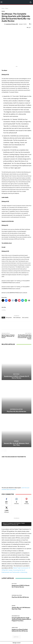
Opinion (16, 441)
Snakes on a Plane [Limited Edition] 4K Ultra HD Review (20, 630)
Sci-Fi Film (16, 374)
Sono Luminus (25, 318)
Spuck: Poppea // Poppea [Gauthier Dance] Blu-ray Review (8, 336)
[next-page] (5, 450)
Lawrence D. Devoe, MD (12, 24)
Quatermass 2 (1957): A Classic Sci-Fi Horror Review (17, 377)
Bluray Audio (9, 318)
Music (7, 8)
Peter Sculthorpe (17, 318)
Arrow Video (15, 628)
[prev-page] (3, 450)
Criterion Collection (16, 409)
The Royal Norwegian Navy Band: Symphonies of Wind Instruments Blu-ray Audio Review (25, 337)
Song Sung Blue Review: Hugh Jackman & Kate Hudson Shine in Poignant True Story (21, 619)
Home (3, 8)
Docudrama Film (16, 616)
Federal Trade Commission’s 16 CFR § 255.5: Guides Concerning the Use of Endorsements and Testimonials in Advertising (16, 570)
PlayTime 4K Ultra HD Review (16, 411)
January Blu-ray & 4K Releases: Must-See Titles (17, 444)
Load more (16, 637)
